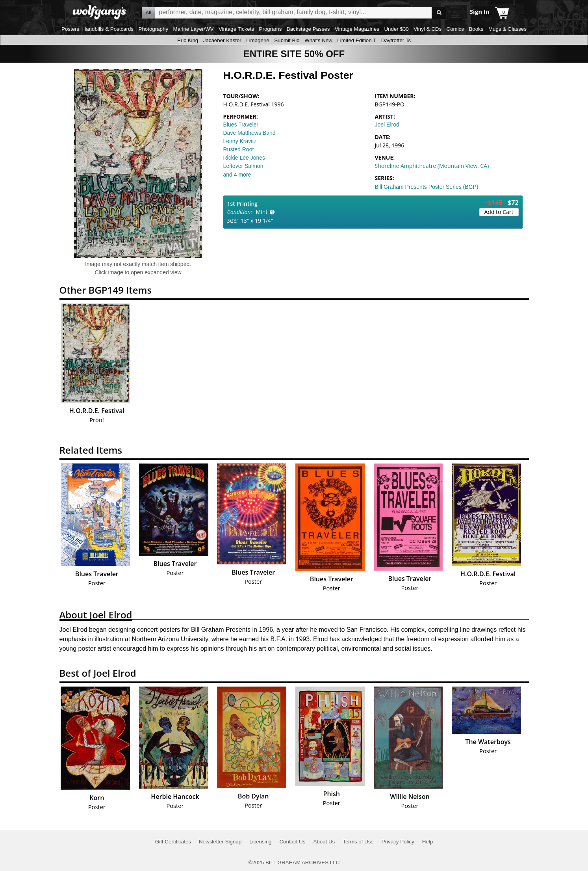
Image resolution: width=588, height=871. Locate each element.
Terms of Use (358, 842)
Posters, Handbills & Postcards (97, 29)
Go (439, 13)
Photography (154, 29)
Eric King (188, 40)
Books (476, 29)
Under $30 (396, 29)
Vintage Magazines (357, 29)
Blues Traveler (241, 125)
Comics (455, 29)
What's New (318, 40)
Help (428, 842)
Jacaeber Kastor (222, 40)
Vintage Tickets (236, 29)
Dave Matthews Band (249, 133)
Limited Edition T (357, 40)
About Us (324, 842)
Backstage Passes (308, 29)
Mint (262, 212)
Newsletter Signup (220, 842)
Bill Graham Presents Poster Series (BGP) (427, 187)
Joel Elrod (387, 125)
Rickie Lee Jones (244, 158)
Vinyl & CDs (428, 29)
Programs (271, 29)
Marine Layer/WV (194, 29)
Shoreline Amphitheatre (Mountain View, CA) (432, 166)
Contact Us (292, 842)
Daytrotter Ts (396, 40)
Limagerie (258, 40)
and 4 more (237, 175)
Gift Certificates (173, 842)
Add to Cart (499, 212)
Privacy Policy (398, 842)
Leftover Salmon (243, 166)
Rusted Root (239, 149)
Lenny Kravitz (240, 141)
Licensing (260, 842)
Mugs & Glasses (507, 29)
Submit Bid (287, 40)
